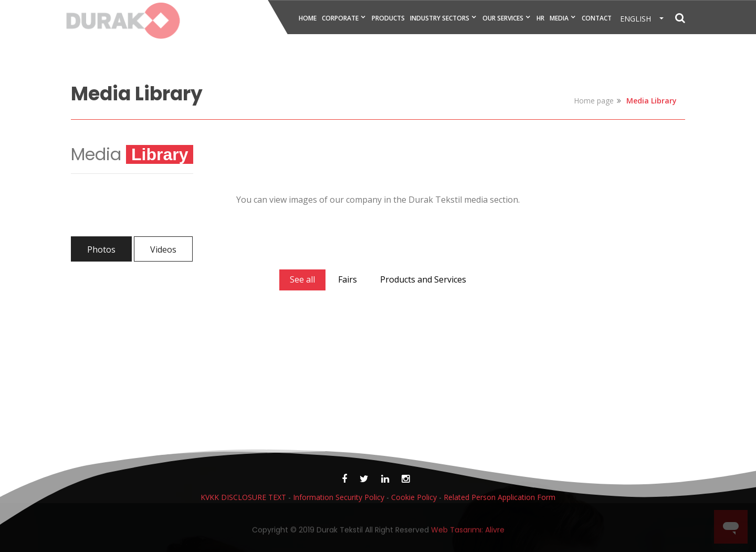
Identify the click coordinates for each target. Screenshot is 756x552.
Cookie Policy (414, 497)
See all (302, 279)
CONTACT (597, 18)
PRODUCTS (388, 18)
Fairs (348, 279)
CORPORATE (340, 18)
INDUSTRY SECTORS (440, 18)
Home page (594, 101)
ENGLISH (639, 19)
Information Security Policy (339, 497)
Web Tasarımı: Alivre (468, 533)
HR (540, 18)
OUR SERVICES (503, 18)
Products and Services (423, 279)
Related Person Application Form (500, 497)
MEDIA (559, 18)
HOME (308, 18)
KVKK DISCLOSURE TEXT (243, 497)
